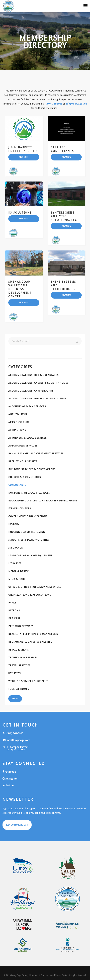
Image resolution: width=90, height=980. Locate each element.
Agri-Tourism (18, 414)
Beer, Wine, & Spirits (23, 461)
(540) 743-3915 (54, 104)
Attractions (17, 430)
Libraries (15, 563)
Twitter (8, 785)
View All (15, 699)
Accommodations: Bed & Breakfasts (33, 375)
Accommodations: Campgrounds (31, 391)
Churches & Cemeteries (25, 477)
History (14, 524)
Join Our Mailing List (17, 825)
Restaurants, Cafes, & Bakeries (30, 642)
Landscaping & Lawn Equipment (30, 556)
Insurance (16, 548)
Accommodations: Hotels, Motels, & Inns (37, 399)
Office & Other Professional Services (35, 587)
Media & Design (19, 571)
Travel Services (19, 665)
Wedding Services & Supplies (28, 681)
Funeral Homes (19, 689)
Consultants (17, 485)
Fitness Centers (20, 508)
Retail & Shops (19, 650)
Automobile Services (23, 446)
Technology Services (23, 658)
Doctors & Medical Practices (29, 493)
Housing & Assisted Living (27, 532)
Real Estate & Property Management (34, 634)
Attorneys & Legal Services (28, 438)
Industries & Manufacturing (29, 540)
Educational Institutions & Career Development (43, 501)
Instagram (10, 779)
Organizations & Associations (30, 595)
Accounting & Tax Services (27, 406)
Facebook (9, 772)
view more (24, 157)
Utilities (15, 673)
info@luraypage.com (76, 104)
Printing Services (21, 626)
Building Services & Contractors (32, 469)
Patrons (14, 610)
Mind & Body (17, 579)
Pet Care (14, 618)
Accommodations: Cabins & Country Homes (38, 383)
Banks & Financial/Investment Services (36, 454)
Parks (12, 603)
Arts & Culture (19, 422)
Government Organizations (28, 516)
